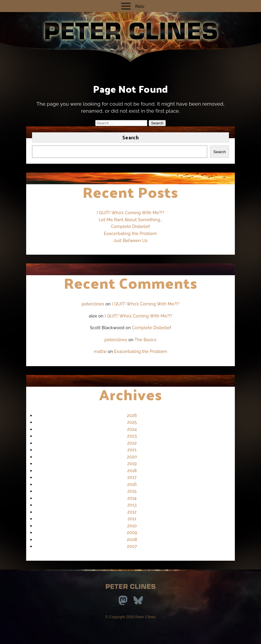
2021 (132, 450)
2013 (132, 505)
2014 (132, 498)
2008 (132, 539)
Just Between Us (131, 240)
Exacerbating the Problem (131, 233)
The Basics (146, 340)
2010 (132, 526)
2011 (132, 519)
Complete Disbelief (130, 226)
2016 (132, 484)
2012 (132, 512)
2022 (132, 443)
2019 (132, 463)
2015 (132, 491)
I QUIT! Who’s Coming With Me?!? (130, 213)
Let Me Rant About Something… (130, 220)
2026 (132, 415)
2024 (132, 429)
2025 (132, 422)
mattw (100, 351)
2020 (132, 457)
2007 (132, 546)
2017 (132, 477)
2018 (132, 470)
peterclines (93, 304)
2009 (132, 532)
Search (130, 137)
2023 (132, 436)
